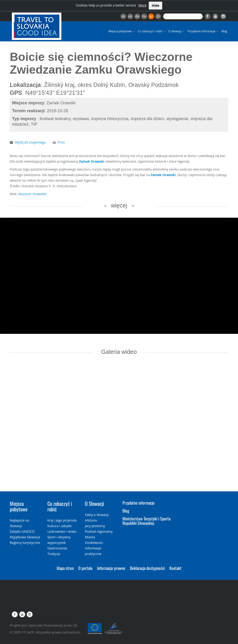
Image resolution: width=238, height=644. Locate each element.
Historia (91, 520)
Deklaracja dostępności (147, 568)
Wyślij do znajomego (30, 142)
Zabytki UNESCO (22, 531)
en (130, 16)
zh (158, 16)
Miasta (90, 537)
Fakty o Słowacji (97, 515)
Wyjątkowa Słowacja (25, 537)
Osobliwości (94, 543)
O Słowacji (177, 31)
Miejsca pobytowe (122, 31)
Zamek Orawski (92, 161)
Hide (155, 5)
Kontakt (175, 568)
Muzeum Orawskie (32, 194)
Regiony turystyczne (25, 543)
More (142, 5)
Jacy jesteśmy (95, 526)
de (137, 16)
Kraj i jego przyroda (62, 520)
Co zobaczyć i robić (152, 31)
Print (61, 142)
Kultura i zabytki (59, 526)
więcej (119, 205)
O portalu (85, 568)
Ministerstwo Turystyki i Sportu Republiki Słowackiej (147, 521)
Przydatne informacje (203, 31)
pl (151, 16)
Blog (224, 31)
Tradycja (54, 554)
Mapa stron (65, 568)
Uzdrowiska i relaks (62, 531)
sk (123, 16)
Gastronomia (57, 548)
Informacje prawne (111, 568)
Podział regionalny (99, 531)
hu (144, 16)
